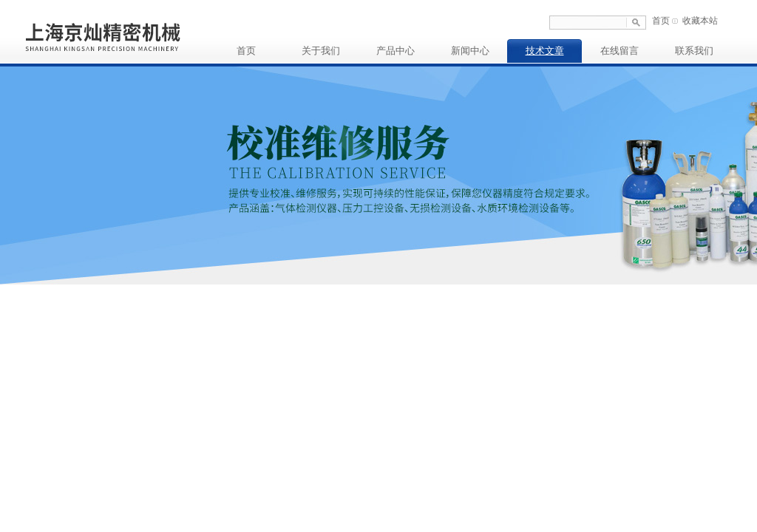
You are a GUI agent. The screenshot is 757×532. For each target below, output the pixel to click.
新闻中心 (470, 51)
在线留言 (619, 51)
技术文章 (545, 51)
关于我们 (321, 51)
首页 (661, 21)
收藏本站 (700, 21)
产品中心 (396, 51)
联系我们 (694, 51)
